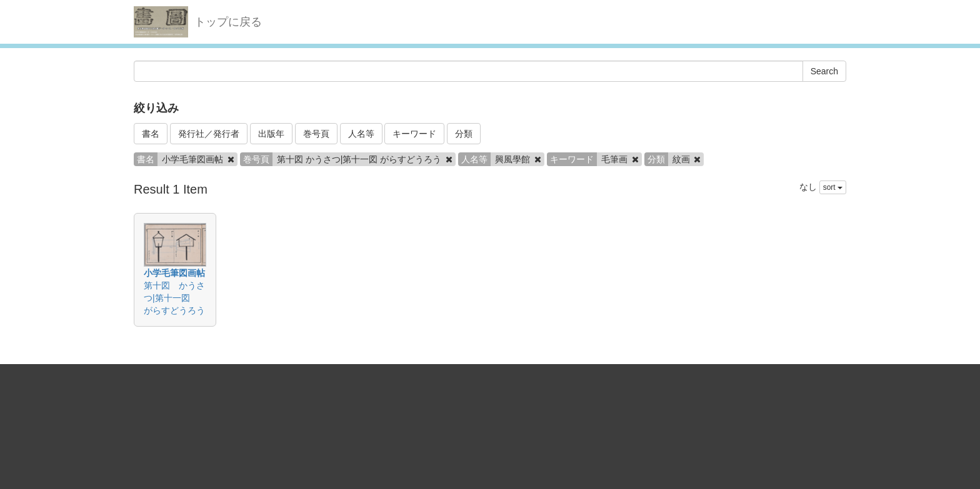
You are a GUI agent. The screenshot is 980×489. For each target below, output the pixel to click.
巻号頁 (316, 134)
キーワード (414, 134)
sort (833, 187)
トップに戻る (228, 22)
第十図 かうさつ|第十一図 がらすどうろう (174, 298)
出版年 (271, 134)
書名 (151, 134)
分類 (464, 134)
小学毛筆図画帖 (174, 273)
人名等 (361, 134)
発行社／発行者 (209, 134)
